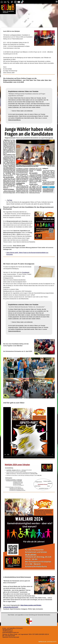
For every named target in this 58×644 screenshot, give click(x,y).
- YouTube (9, 200)
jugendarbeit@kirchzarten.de (11, 632)
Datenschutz (52, 642)
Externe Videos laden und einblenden (22, 111)
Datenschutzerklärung (14, 120)
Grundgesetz (26, 272)
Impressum (42, 642)
